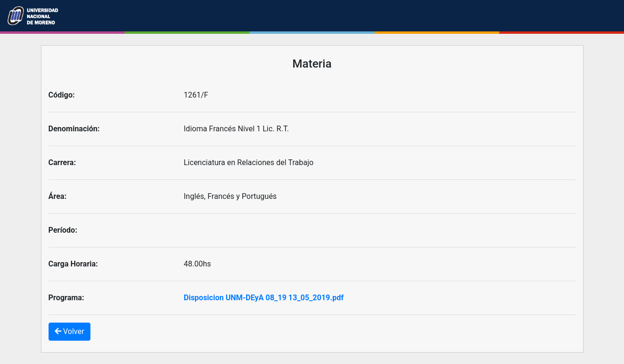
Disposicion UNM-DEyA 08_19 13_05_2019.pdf (264, 298)
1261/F (196, 95)
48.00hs (197, 264)
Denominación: (74, 129)
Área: (58, 196)
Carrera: (62, 162)
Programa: (66, 298)
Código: (62, 95)
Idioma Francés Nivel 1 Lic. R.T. (236, 129)
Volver (69, 331)
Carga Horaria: (73, 264)
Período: (63, 230)
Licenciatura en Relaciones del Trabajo (249, 162)
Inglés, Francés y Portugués (230, 196)
